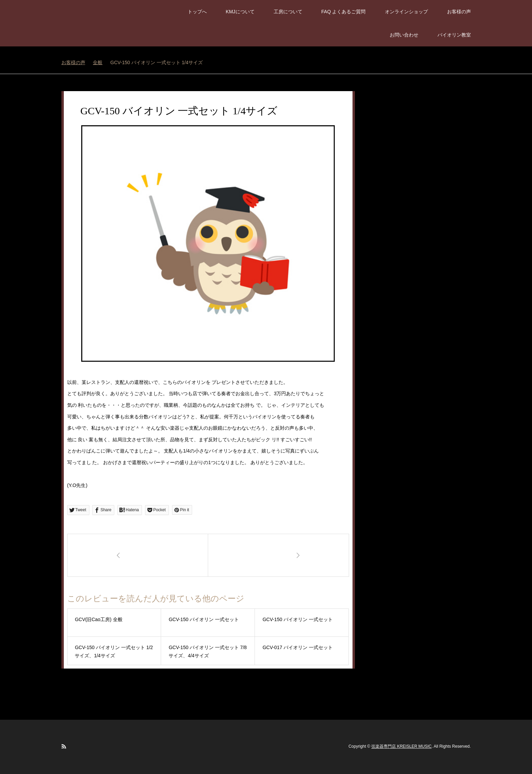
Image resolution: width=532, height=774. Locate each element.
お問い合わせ (404, 35)
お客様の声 (459, 12)
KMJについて (240, 12)
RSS (64, 746)
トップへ (197, 12)
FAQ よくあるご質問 (344, 12)
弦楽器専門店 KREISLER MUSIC (401, 747)
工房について (288, 12)
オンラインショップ (406, 12)
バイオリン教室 (454, 35)
